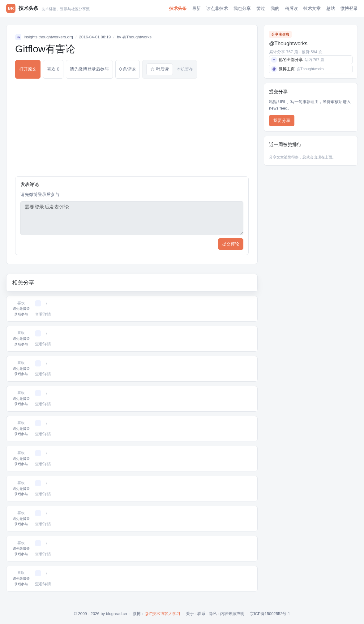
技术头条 (178, 8)
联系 (201, 614)
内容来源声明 (232, 614)
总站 (331, 8)
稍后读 (291, 8)
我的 (275, 8)
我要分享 (282, 120)
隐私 (213, 614)
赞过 (261, 8)
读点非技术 (217, 8)
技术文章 (312, 8)
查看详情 (43, 314)
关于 (190, 614)
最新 (196, 8)
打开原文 (28, 69)
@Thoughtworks (137, 37)
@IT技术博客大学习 (163, 614)
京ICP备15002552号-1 (270, 614)
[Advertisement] (132, 128)
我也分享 (242, 8)
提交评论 (231, 244)
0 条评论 (128, 69)
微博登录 (349, 8)
